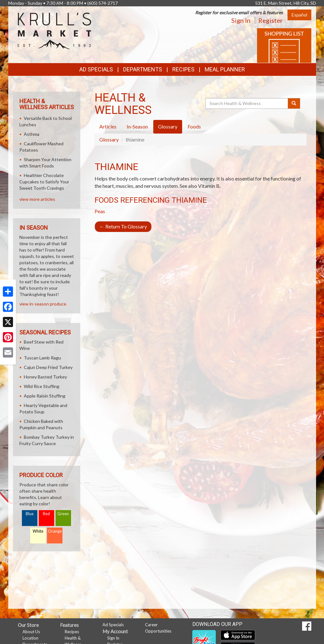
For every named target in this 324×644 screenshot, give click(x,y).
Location (30, 638)
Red (46, 514)
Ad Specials (96, 69)
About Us (31, 632)
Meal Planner (225, 69)
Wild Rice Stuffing (42, 386)
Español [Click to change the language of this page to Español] (299, 15)
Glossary (109, 139)
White (38, 531)
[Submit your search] (294, 103)
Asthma (32, 134)
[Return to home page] (54, 30)
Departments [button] (143, 69)
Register (271, 20)
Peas (100, 211)
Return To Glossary (123, 226)
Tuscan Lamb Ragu (42, 358)
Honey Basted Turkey (45, 377)
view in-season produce (43, 304)
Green (63, 514)
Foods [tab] (194, 126)
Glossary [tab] (168, 126)
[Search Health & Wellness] (247, 103)
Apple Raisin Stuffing (45, 396)
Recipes (183, 69)
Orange (55, 531)
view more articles (37, 199)
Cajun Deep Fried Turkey (48, 367)
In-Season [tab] (137, 126)
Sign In (241, 20)
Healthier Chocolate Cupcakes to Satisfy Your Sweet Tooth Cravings (44, 182)
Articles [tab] (108, 126)
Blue (30, 514)
